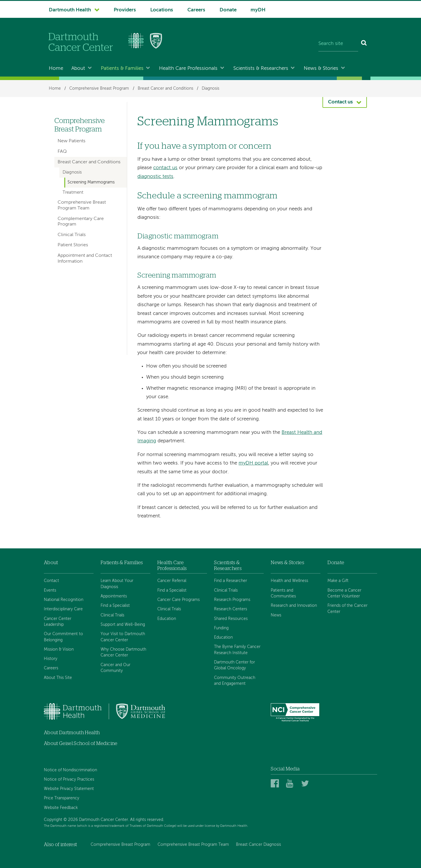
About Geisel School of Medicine (81, 743)
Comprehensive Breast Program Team (82, 205)
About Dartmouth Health (72, 733)
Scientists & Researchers (261, 69)
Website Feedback (61, 808)
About (78, 69)
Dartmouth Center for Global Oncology (234, 665)
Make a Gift (338, 581)
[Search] (364, 44)
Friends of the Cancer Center (347, 609)
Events (50, 590)
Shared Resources (231, 619)
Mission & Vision (59, 649)
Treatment (73, 193)
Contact (51, 581)
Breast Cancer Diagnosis (258, 845)
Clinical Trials (72, 235)
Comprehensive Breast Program (99, 89)
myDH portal (253, 463)
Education (167, 619)
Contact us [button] (340, 102)
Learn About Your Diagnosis (117, 584)
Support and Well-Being (123, 625)
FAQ (62, 152)
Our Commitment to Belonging (63, 637)
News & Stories (321, 69)
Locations (162, 10)
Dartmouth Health (70, 10)
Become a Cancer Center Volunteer (344, 593)
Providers (125, 10)
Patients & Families (122, 69)
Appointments (114, 596)
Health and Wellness (289, 581)
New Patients (71, 141)
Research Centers (231, 609)
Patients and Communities (283, 593)
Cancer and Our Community (115, 668)
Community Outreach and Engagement (235, 681)
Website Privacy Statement (69, 789)
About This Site (58, 678)
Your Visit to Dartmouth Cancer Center (123, 637)
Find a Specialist (115, 606)
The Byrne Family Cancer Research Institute (237, 650)
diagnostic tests (155, 177)
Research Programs (232, 600)
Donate (228, 10)
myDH (258, 10)
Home (56, 69)
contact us (165, 168)
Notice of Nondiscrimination (70, 770)
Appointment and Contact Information (85, 258)
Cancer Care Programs (178, 600)
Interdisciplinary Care (63, 609)
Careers (196, 10)
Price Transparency (62, 798)
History (51, 659)
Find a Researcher (231, 581)
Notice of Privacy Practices (69, 779)
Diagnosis (210, 89)
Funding (221, 628)
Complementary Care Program (81, 222)
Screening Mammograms (91, 182)
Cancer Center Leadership (58, 622)
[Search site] (338, 44)
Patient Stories (73, 245)
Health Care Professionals (188, 69)
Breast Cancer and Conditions (165, 89)
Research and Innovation (294, 606)
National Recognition (64, 600)
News (276, 615)
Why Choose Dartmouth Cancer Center (123, 652)
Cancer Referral (172, 581)
